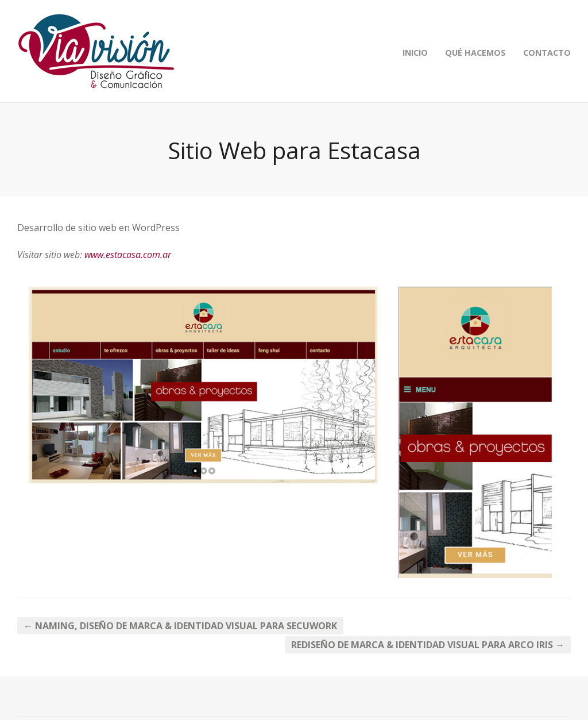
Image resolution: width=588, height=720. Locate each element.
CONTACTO (547, 53)
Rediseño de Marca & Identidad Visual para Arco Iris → (428, 645)
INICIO (415, 53)
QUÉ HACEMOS (475, 53)
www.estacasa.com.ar (128, 255)
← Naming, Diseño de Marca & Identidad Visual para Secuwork (180, 626)
